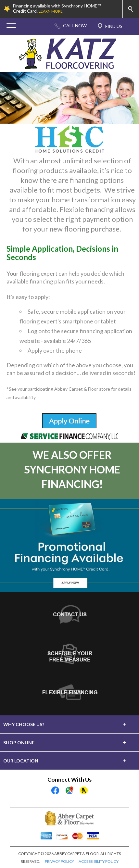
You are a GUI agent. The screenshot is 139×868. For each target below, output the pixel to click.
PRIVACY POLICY (59, 861)
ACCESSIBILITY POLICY (99, 861)
